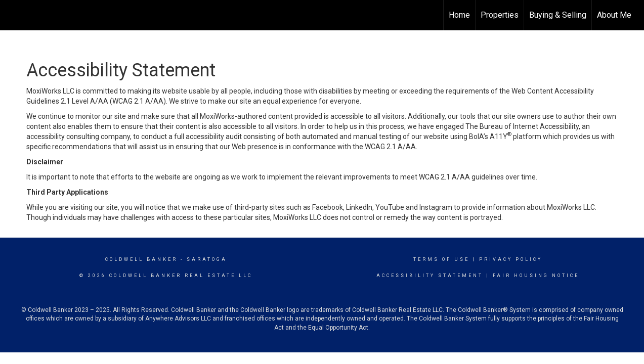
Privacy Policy (511, 259)
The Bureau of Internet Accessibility (522, 126)
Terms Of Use (441, 259)
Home (459, 15)
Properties (500, 15)
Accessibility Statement (430, 276)
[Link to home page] (13, 15)
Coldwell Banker (141, 259)
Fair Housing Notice (536, 276)
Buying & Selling (558, 15)
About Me (614, 15)
